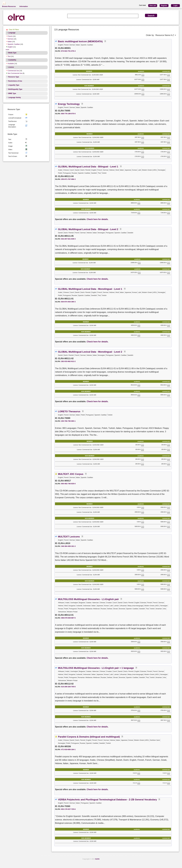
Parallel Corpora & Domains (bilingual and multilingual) (89, 737)
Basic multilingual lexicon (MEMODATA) (80, 41)
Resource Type (14, 77)
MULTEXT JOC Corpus (71, 474)
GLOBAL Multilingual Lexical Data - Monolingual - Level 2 (90, 352)
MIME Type (12, 93)
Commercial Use (13, 71)
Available (11, 64)
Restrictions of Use (15, 81)
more (7, 50)
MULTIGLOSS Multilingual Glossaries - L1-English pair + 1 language (96, 668)
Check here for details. (98, 219)
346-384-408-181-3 (68, 546)
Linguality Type (14, 85)
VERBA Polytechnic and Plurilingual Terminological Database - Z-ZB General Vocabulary (107, 800)
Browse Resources (9, 6)
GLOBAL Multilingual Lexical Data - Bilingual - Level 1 (88, 167)
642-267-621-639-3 (68, 239)
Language (12, 33)
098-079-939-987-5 (68, 618)
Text (9, 56)
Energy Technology (69, 104)
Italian (10, 42)
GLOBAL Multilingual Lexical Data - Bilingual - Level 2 (88, 229)
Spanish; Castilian (14, 44)
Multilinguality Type (15, 89)
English (10, 47)
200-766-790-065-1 (68, 421)
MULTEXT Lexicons (69, 537)
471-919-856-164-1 (68, 749)
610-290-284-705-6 (68, 687)
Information (24, 6)
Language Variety (14, 97)
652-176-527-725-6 (68, 809)
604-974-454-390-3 (68, 302)
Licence (11, 67)
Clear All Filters (14, 30)
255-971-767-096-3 (68, 179)
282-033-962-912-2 (68, 361)
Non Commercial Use (15, 73)
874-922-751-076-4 (68, 51)
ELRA (98, 859)
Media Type (12, 53)
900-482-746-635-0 (68, 484)
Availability (12, 60)
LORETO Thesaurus (69, 411)
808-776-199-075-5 (68, 114)
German (10, 39)
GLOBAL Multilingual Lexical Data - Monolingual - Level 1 (90, 289)
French (10, 36)
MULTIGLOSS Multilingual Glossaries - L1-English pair (88, 599)
